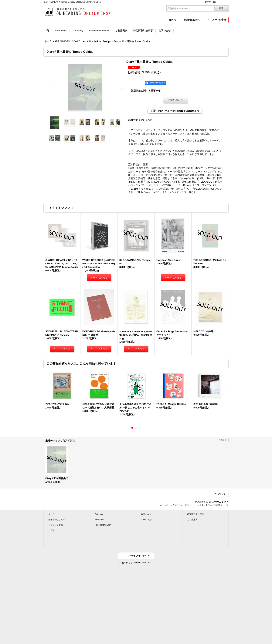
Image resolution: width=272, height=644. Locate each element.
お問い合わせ (176, 100)
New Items (100, 520)
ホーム (51, 514)
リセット (223, 440)
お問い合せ (146, 514)
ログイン (173, 20)
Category (99, 514)
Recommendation (103, 525)
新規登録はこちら (192, 20)
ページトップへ (221, 494)
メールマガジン (148, 520)
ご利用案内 (192, 520)
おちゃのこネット (219, 502)
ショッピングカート (58, 525)
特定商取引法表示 (195, 514)
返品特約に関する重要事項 (146, 91)
